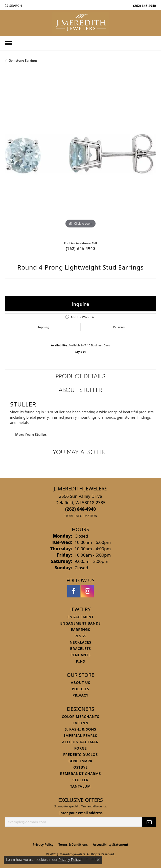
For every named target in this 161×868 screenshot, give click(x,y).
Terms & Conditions (73, 845)
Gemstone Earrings (23, 60)
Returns (119, 327)
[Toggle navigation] (8, 43)
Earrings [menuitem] (81, 630)
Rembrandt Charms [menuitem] (80, 774)
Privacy (80, 695)
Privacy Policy (43, 845)
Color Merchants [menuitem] (80, 716)
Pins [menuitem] (81, 661)
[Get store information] (80, 516)
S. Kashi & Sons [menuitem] (80, 729)
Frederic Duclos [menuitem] (80, 755)
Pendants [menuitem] (80, 655)
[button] (14, 6)
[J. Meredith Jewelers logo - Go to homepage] (80, 23)
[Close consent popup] (98, 860)
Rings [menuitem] (80, 636)
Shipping (43, 327)
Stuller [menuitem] (81, 780)
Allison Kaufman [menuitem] (80, 742)
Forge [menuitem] (81, 748)
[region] (80, 154)
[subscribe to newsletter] (149, 822)
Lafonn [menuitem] (80, 723)
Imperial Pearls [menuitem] (81, 736)
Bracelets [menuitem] (80, 649)
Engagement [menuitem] (80, 617)
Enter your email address (80, 813)
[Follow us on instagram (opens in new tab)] (87, 591)
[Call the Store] (81, 509)
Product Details (80, 376)
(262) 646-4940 (80, 248)
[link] (144, 6)
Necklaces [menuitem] (80, 642)
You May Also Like (81, 452)
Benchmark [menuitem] (80, 761)
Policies (80, 689)
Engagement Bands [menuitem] (80, 623)
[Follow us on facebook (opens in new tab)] (74, 591)
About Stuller (80, 390)
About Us (80, 683)
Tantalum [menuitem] (80, 786)
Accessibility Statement (110, 845)
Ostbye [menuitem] (80, 767)
